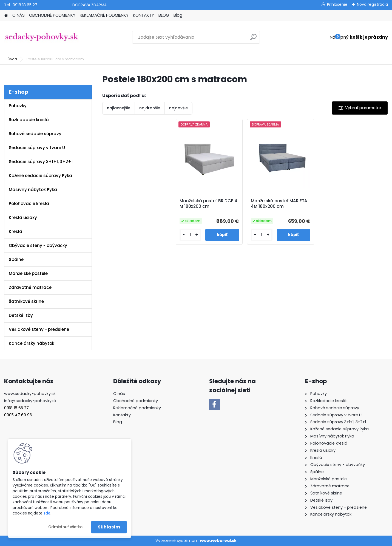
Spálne (16, 259)
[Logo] (42, 37)
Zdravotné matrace (30, 287)
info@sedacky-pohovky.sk (30, 401)
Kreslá (15, 231)
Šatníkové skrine (26, 301)
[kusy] (190, 235)
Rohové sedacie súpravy (35, 134)
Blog (178, 15)
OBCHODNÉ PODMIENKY (52, 15)
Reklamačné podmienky (137, 408)
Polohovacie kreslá (29, 204)
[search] (253, 39)
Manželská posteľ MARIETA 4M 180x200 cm (279, 204)
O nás (119, 394)
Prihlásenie (337, 4)
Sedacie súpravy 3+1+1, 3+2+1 (41, 162)
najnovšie (178, 108)
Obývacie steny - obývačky (38, 245)
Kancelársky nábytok (32, 343)
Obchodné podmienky (136, 401)
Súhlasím (109, 527)
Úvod (12, 59)
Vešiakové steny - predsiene (39, 329)
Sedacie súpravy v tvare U (37, 148)
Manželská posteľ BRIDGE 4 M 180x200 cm (208, 204)
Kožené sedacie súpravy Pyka (40, 176)
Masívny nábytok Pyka (33, 190)
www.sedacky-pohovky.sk (30, 394)
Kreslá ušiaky (23, 217)
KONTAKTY (144, 15)
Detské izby (21, 315)
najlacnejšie (119, 108)
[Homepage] (6, 15)
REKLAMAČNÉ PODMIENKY (104, 15)
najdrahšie (150, 108)
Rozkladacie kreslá (29, 120)
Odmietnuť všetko (65, 527)
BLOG (164, 15)
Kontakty (122, 415)
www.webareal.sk (218, 541)
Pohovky (18, 106)
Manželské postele (28, 273)
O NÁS (19, 15)
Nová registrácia (372, 4)
